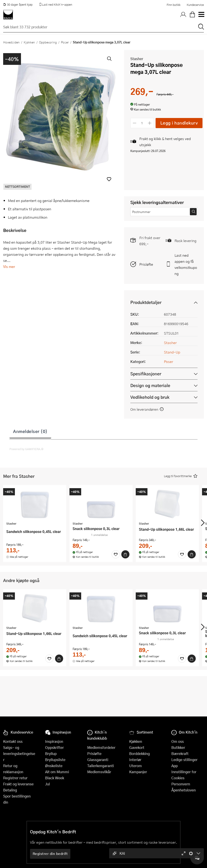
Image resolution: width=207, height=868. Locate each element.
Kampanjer (138, 772)
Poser (65, 42)
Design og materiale (150, 385)
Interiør (135, 760)
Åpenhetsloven (184, 790)
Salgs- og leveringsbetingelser (19, 754)
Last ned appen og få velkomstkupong (186, 264)
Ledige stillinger (184, 760)
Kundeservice (195, 5)
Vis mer (9, 266)
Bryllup (51, 754)
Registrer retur (15, 778)
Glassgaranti (98, 760)
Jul (47, 784)
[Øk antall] (150, 123)
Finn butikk (174, 5)
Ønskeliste (54, 766)
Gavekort (137, 747)
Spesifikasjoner (146, 374)
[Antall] (142, 123)
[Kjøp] (125, 554)
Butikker (178, 747)
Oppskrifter (54, 747)
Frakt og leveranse (18, 784)
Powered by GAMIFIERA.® (26, 449)
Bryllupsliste (55, 760)
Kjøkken (29, 42)
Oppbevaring (48, 42)
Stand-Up (172, 352)
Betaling (10, 790)
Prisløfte (146, 264)
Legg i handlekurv (179, 123)
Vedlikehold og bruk (150, 397)
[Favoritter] (116, 554)
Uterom (136, 766)
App (175, 766)
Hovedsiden (11, 42)
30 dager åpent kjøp (18, 5)
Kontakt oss (13, 741)
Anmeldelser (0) (30, 431)
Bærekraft (180, 754)
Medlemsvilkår (99, 772)
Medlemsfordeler (101, 747)
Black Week (55, 778)
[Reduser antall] (135, 123)
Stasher (137, 59)
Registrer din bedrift (50, 854)
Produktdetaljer (146, 302)
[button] (109, 179)
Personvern (181, 784)
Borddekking (139, 754)
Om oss (178, 741)
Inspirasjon (54, 741)
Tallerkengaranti (101, 766)
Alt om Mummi (57, 772)
